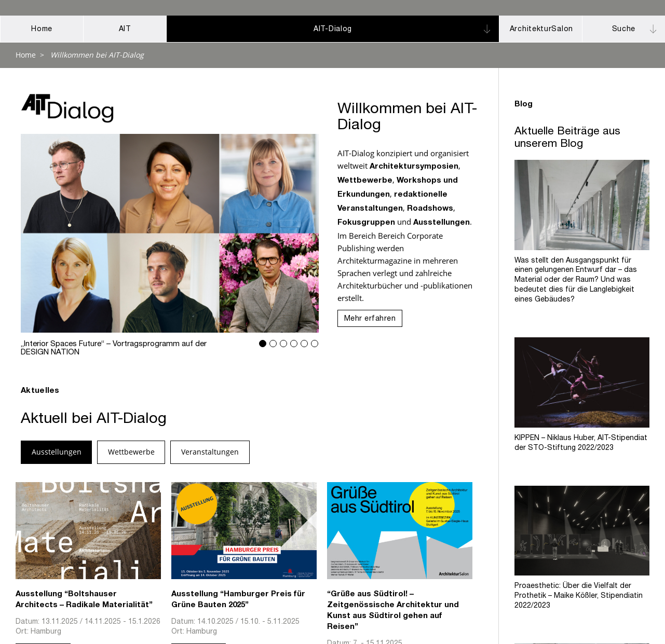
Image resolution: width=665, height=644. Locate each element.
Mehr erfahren (370, 319)
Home (26, 55)
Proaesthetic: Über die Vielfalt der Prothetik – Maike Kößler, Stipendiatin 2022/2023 (579, 593)
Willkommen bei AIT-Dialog (97, 55)
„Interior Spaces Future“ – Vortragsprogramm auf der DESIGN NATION (170, 233)
